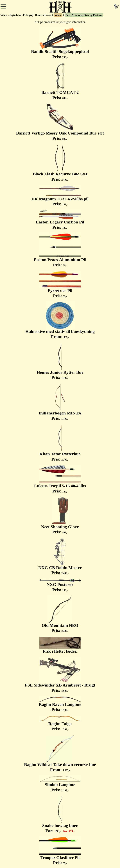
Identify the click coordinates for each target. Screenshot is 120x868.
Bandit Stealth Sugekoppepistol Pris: (60, 43)
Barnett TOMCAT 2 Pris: (60, 81)
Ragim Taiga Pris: (60, 723)
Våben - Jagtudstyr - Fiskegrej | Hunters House (26, 15)
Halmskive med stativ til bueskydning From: (60, 320)
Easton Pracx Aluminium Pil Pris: (60, 250)
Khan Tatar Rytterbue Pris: (60, 443)
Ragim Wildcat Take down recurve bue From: (60, 754)
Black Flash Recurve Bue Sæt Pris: (60, 163)
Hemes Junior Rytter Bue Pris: (60, 361)
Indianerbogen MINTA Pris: (60, 402)
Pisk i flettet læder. (60, 645)
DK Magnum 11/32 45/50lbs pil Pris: (60, 196)
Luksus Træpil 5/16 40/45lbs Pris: (60, 479)
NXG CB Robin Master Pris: (60, 557)
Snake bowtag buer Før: (60, 815)
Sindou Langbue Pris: (60, 784)
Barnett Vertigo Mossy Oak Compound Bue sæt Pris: (60, 122)
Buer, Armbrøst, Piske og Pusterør (84, 15)
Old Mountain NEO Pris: (60, 614)
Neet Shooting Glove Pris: (60, 516)
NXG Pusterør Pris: (60, 585)
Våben (58, 15)
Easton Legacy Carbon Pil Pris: (60, 220)
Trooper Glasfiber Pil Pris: (60, 851)
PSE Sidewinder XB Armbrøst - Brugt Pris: (60, 675)
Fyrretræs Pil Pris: (60, 285)
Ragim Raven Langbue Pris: (60, 704)
